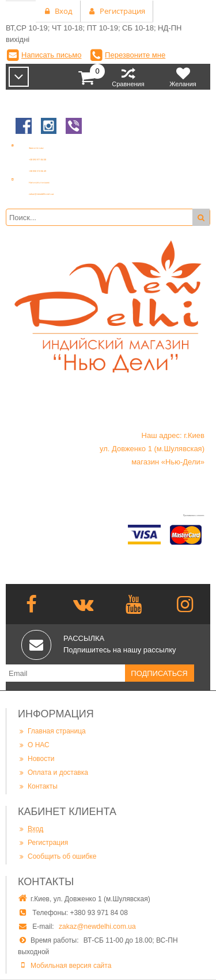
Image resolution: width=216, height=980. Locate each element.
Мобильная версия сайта (71, 966)
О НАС (34, 745)
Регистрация (43, 842)
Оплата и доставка (53, 772)
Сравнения (128, 77)
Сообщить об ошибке (57, 856)
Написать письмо (51, 55)
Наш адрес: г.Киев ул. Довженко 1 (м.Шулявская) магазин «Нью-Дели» (152, 449)
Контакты (38, 786)
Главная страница (52, 731)
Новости (36, 758)
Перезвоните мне (135, 55)
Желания (183, 77)
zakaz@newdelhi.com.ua (97, 927)
